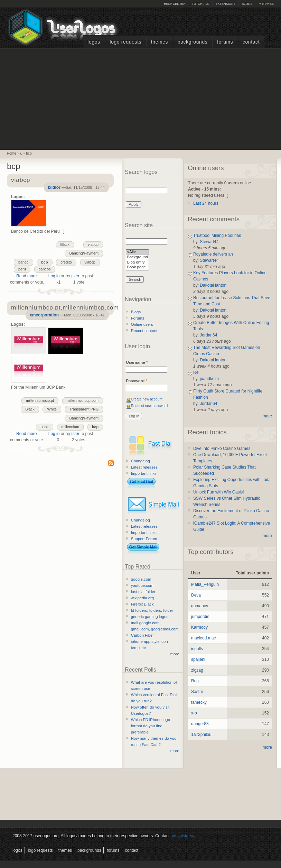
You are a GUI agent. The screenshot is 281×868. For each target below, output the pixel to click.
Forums (225, 42)
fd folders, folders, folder (152, 610)
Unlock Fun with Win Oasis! (219, 492)
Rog (195, 681)
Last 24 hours (206, 203)
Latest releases (144, 467)
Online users (142, 324)
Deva (196, 595)
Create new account (147, 399)
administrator (183, 836)
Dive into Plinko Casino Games (222, 449)
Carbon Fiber (142, 635)
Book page (137, 267)
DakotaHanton (213, 285)
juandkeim (209, 379)
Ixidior (54, 187)
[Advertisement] (141, 98)
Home (12, 153)
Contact (251, 42)
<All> (137, 252)
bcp (29, 153)
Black (65, 244)
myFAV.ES (266, 4)
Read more (26, 276)
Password (136, 381)
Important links (144, 473)
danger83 (200, 724)
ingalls (197, 649)
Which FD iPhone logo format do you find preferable (151, 726)
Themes (160, 42)
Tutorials (200, 4)
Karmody (199, 627)
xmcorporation (44, 315)
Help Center (175, 4)
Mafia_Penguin (205, 584)
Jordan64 (208, 335)
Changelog (140, 461)
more (175, 654)
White (52, 409)
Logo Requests (125, 42)
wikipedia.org (142, 598)
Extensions (225, 4)
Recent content (144, 331)
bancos (45, 269)
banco (23, 262)
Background (137, 257)
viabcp (93, 244)
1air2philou (201, 735)
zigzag (197, 670)
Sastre (197, 692)
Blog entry (137, 263)
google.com (141, 579)
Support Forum (144, 539)
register (73, 276)
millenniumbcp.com (83, 400)
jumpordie (200, 617)
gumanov (200, 606)
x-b (194, 713)
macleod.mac (203, 638)
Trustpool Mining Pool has (217, 236)
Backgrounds (193, 42)
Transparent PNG (84, 409)
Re (196, 372)
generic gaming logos (150, 617)
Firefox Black (142, 604)
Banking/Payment (84, 253)
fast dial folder (143, 592)
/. (21, 153)
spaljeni (198, 659)
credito (66, 262)
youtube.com (142, 585)
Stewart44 (209, 242)
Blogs (247, 4)
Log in (54, 276)
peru (22, 269)
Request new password (149, 406)
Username (137, 362)
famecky (199, 702)
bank (44, 427)
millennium (71, 427)
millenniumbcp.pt (40, 400)
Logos (94, 42)
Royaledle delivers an (213, 254)
